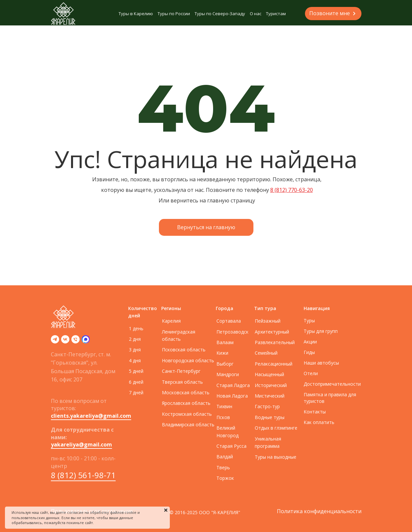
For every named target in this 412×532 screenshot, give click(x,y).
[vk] (65, 341)
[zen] (86, 341)
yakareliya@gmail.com (81, 444)
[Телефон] (75, 341)
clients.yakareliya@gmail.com (91, 416)
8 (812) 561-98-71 (83, 475)
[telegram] (55, 341)
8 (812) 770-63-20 (292, 190)
